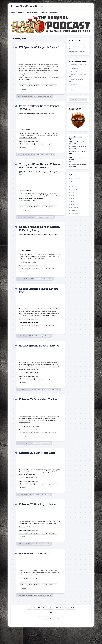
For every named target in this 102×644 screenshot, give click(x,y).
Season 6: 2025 (47, 100)
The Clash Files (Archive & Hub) (78, 88)
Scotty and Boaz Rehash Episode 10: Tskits (36, 112)
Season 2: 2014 (49, 158)
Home (13, 13)
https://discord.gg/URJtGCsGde (77, 52)
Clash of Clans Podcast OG (25, 6)
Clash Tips (73, 91)
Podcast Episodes (38, 100)
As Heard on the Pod (76, 179)
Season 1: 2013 (74, 190)
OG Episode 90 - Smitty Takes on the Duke (78, 153)
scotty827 (30, 100)
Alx (59, 633)
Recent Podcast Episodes (76, 139)
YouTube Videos (75, 214)
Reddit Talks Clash (75, 70)
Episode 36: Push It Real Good (40, 467)
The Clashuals (74, 85)
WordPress (50, 633)
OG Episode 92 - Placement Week (77, 143)
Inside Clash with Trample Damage (76, 81)
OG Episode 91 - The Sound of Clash (78, 147)
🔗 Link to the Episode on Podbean (29, 142)
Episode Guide (54, 13)
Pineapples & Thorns (76, 72)
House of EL (21, 13)
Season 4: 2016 (74, 199)
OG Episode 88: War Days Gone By (77, 165)
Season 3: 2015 (74, 196)
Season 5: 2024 (74, 202)
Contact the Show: (32, 13)
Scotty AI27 (32, 158)
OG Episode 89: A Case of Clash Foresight (77, 159)
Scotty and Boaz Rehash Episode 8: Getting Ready (36, 236)
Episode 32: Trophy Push (37, 567)
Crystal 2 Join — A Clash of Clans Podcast (78, 66)
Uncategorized (74, 211)
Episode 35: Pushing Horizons (40, 518)
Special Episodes (46, 343)
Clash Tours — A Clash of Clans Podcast (78, 76)
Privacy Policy (44, 13)
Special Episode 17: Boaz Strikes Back (36, 298)
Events (72, 185)
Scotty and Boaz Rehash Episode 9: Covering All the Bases (38, 171)
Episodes (73, 182)
